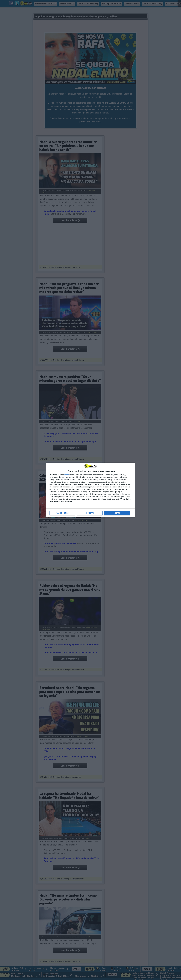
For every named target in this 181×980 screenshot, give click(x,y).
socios (67, 475)
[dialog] (90, 490)
